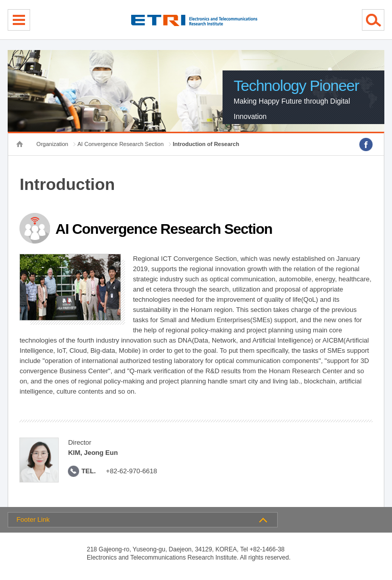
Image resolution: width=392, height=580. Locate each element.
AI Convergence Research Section (121, 144)
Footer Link (33, 519)
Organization (52, 144)
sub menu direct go (0, 0)
